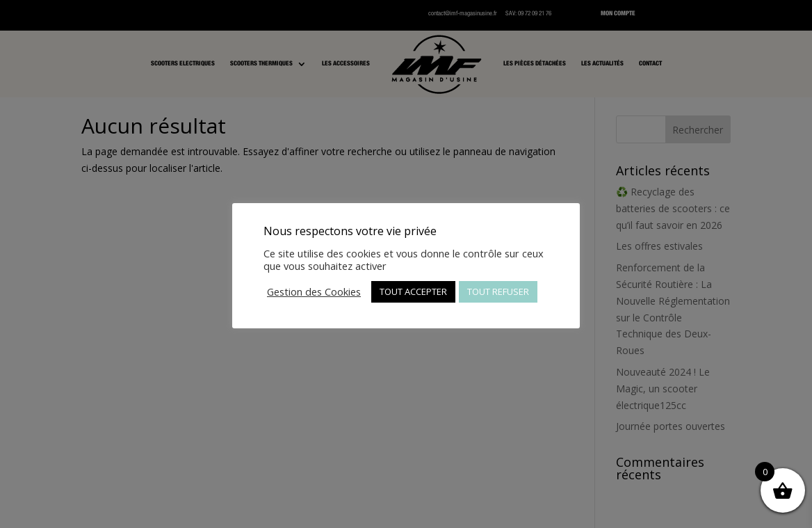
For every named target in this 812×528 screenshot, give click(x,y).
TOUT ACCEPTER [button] (413, 291)
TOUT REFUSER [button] (498, 291)
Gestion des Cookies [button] (314, 291)
